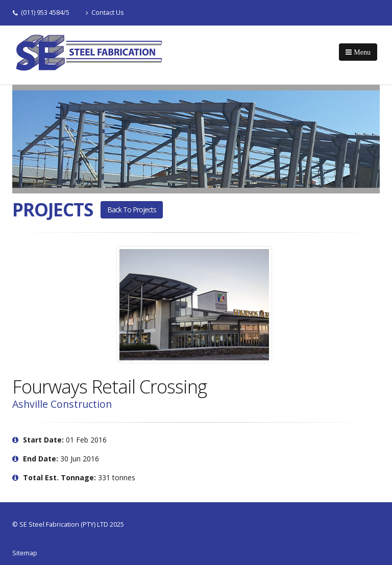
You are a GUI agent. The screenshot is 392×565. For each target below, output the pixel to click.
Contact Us (105, 13)
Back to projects (132, 210)
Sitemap (25, 553)
